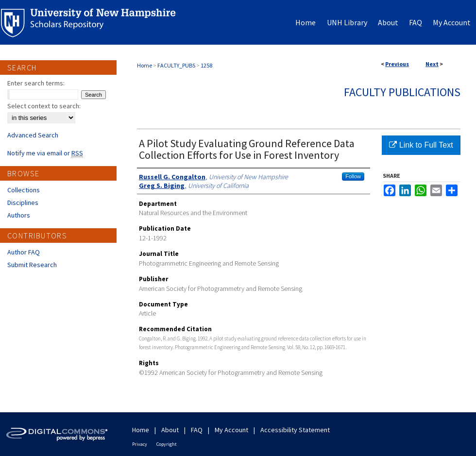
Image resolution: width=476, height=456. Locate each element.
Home (144, 65)
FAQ (197, 430)
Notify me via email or (45, 153)
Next (432, 64)
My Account (231, 430)
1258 (206, 65)
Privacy (140, 444)
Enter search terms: (36, 83)
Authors (19, 215)
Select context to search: (44, 106)
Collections (24, 190)
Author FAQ (24, 252)
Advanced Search (33, 135)
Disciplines (23, 203)
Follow (353, 176)
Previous (397, 64)
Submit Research (32, 265)
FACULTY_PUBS (176, 65)
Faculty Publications (402, 92)
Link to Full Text (421, 145)
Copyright (167, 444)
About (170, 430)
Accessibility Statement (295, 430)
